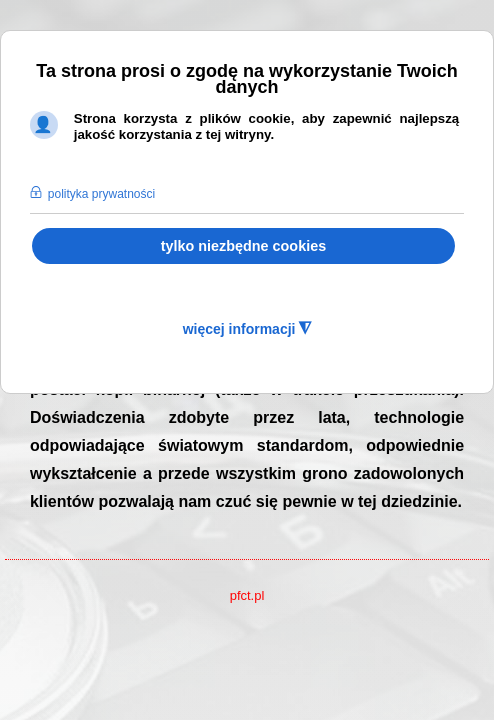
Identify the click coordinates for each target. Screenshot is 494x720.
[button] (40, 168)
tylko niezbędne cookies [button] (244, 246)
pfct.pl (247, 595)
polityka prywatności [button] (101, 194)
